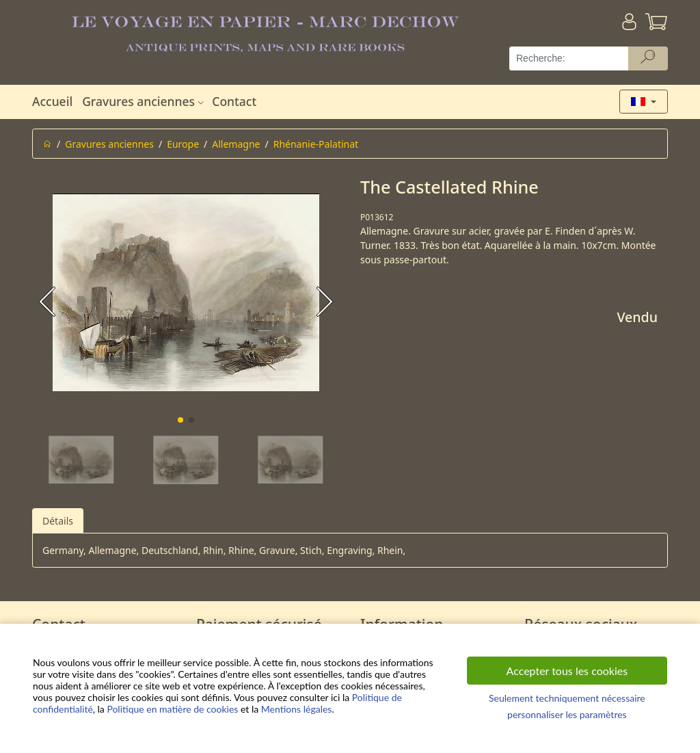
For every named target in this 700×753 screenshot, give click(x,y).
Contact (234, 101)
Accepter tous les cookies (567, 671)
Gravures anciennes (145, 101)
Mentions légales (297, 709)
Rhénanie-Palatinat (316, 144)
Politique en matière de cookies (172, 709)
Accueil (52, 101)
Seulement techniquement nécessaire (567, 698)
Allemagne (236, 144)
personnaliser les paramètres (567, 714)
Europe (183, 144)
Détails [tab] (58, 521)
